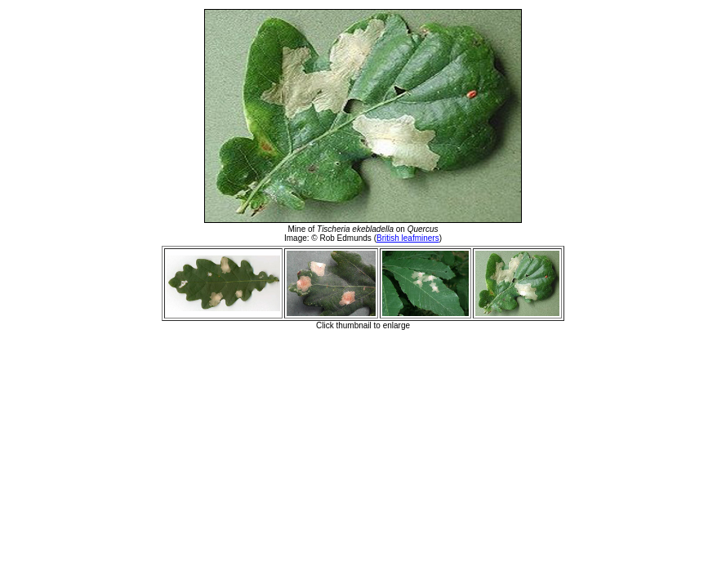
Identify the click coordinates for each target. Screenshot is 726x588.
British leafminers (408, 238)
